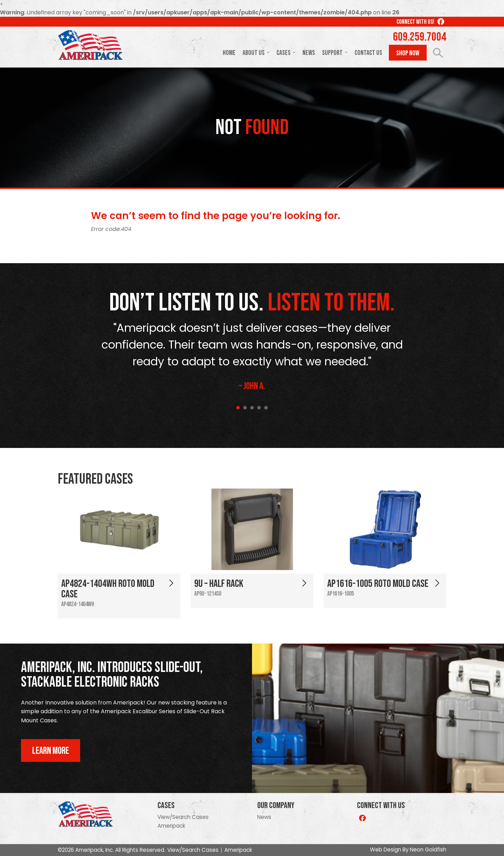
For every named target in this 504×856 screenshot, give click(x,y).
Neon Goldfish (428, 850)
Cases (283, 53)
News (309, 53)
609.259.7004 (420, 37)
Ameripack (171, 826)
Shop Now (408, 53)
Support (332, 53)
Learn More (51, 751)
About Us (254, 53)
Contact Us (368, 53)
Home (229, 53)
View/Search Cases (183, 817)
